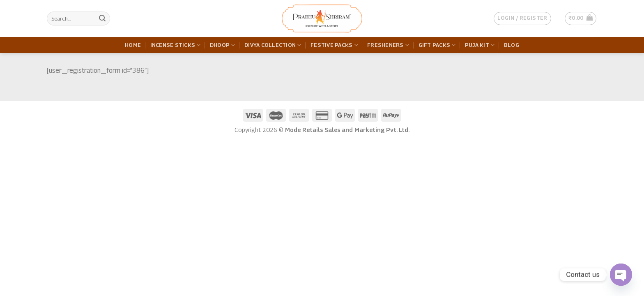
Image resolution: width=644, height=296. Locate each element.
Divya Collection (273, 45)
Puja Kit (480, 45)
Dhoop (223, 45)
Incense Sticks (176, 45)
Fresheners (388, 45)
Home (133, 45)
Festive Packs (334, 45)
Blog (512, 45)
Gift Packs (437, 45)
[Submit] (102, 18)
